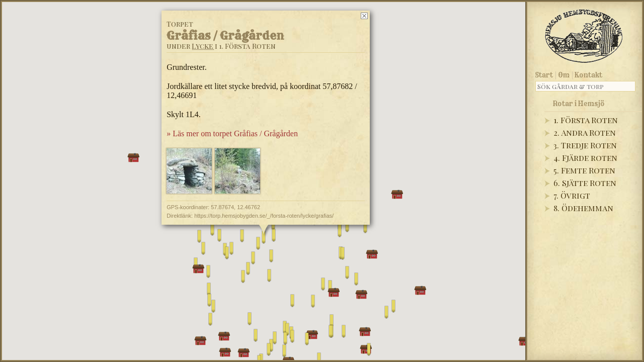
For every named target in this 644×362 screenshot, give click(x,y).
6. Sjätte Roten (585, 183)
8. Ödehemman (583, 208)
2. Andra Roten (585, 132)
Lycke (203, 46)
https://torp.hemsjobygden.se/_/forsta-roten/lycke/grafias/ (264, 216)
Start (544, 75)
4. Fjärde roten (585, 158)
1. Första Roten (586, 120)
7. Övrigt (572, 195)
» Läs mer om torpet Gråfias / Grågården (232, 133)
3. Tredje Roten (585, 145)
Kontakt (588, 75)
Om (564, 75)
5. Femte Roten (584, 170)
